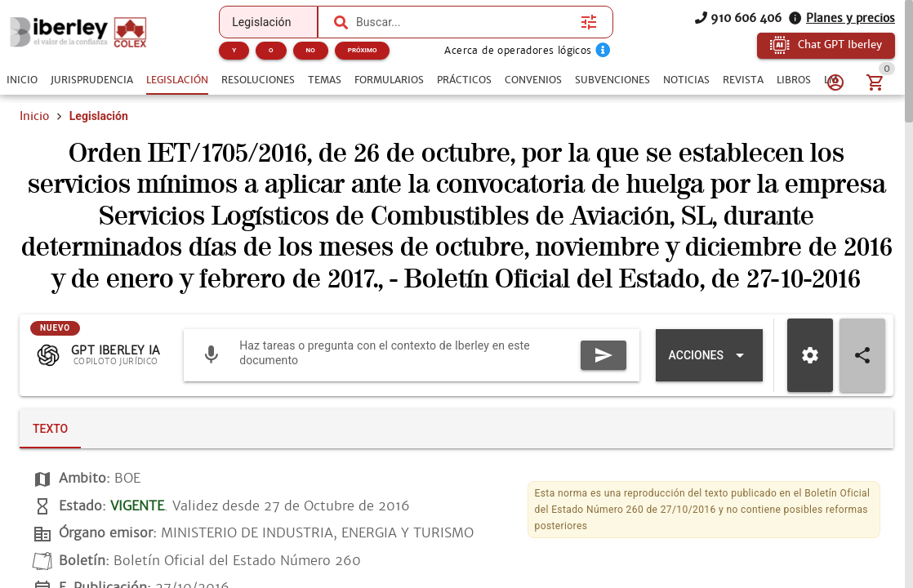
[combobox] (464, 22)
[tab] (22, 80)
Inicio (34, 116)
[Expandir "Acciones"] (709, 355)
